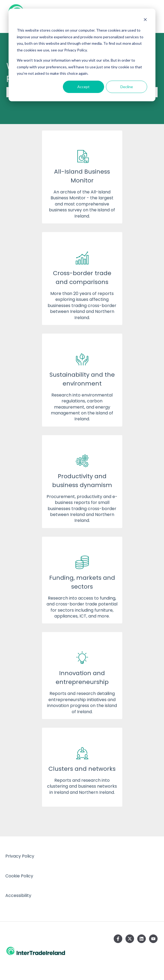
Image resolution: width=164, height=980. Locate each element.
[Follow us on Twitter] (130, 939)
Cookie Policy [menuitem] (19, 876)
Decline (127, 87)
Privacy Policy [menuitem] (20, 856)
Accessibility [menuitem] (18, 895)
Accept (83, 87)
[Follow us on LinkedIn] (142, 939)
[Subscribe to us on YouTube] (153, 939)
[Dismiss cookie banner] (145, 20)
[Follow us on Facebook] (118, 939)
